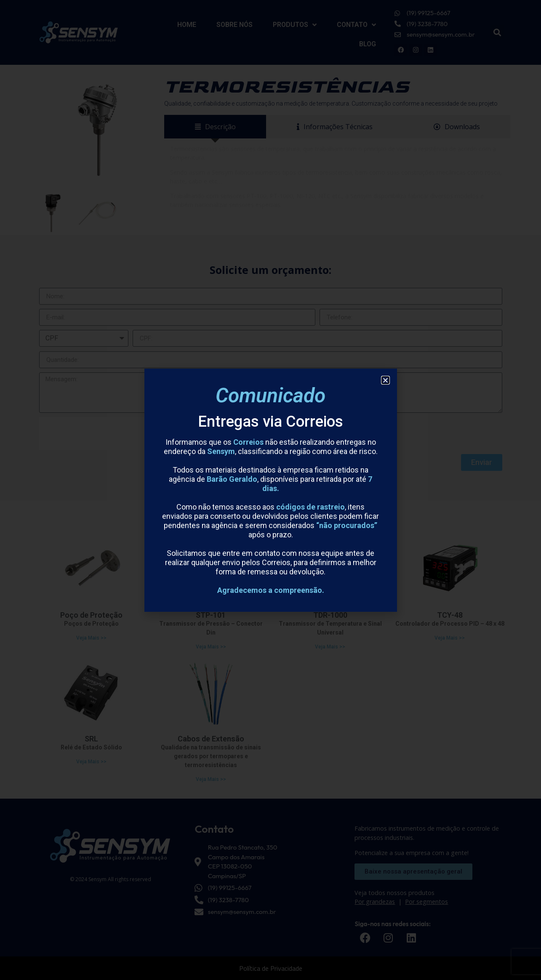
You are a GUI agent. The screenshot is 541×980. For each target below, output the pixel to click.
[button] (385, 380)
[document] (270, 490)
